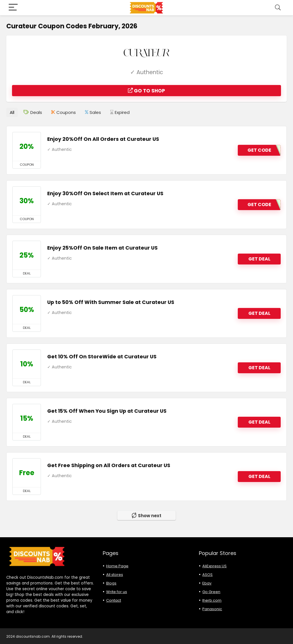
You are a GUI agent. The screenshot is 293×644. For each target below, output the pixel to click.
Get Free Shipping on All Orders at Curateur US (109, 465)
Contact (114, 600)
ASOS (207, 574)
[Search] (278, 8)
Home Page (117, 566)
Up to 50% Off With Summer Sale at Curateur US (111, 302)
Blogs (111, 583)
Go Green (211, 591)
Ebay (207, 583)
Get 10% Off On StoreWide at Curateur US (102, 356)
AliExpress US (214, 566)
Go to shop (146, 91)
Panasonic (212, 609)
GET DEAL (259, 259)
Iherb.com (212, 600)
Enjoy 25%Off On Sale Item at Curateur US (102, 248)
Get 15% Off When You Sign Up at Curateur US (107, 411)
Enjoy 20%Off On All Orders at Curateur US (103, 139)
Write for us (117, 591)
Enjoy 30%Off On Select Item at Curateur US (105, 193)
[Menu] (13, 8)
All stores (115, 574)
